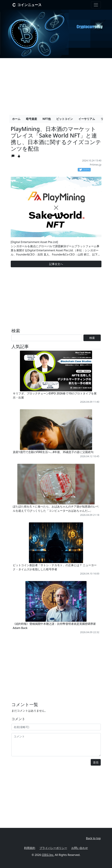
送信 (96, 762)
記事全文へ (56, 264)
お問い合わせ (80, 848)
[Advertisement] (56, 85)
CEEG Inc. (48, 855)
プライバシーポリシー (53, 848)
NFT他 (47, 119)
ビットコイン (65, 119)
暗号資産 (32, 119)
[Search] (47, 338)
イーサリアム (87, 119)
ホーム (16, 119)
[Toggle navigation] (96, 5)
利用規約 (30, 848)
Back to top (93, 838)
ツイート (85, 170)
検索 (92, 338)
